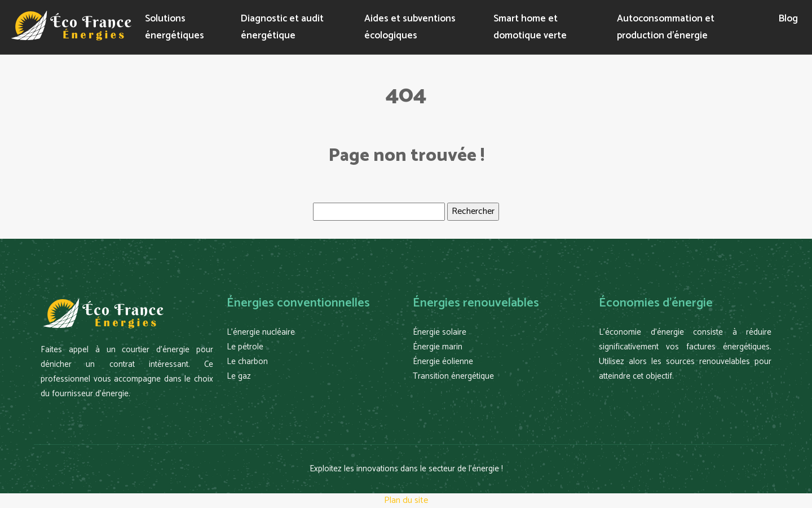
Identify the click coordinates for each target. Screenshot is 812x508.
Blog (788, 19)
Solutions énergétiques (175, 27)
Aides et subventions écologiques (410, 27)
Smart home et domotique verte (530, 27)
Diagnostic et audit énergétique (282, 27)
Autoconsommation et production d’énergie (666, 27)
